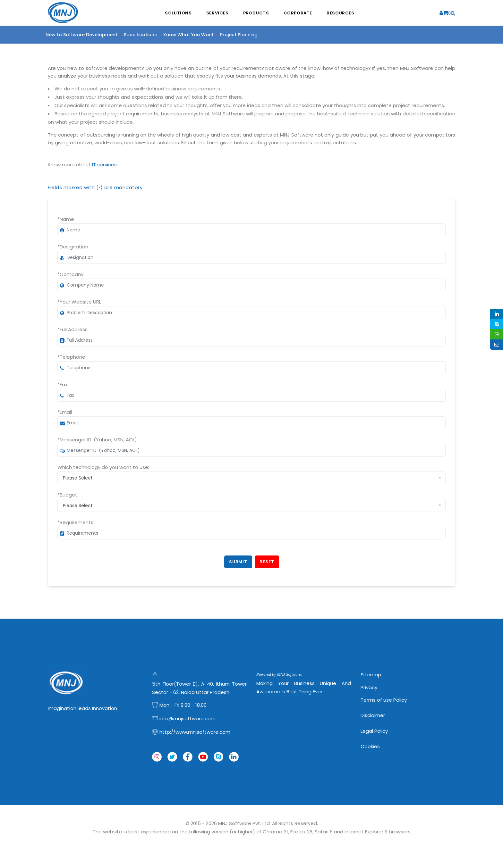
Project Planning (239, 35)
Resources (341, 13)
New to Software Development (81, 35)
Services (217, 13)
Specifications (140, 35)
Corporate (298, 13)
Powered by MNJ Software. (279, 674)
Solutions (178, 13)
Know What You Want (188, 35)
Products (256, 13)
